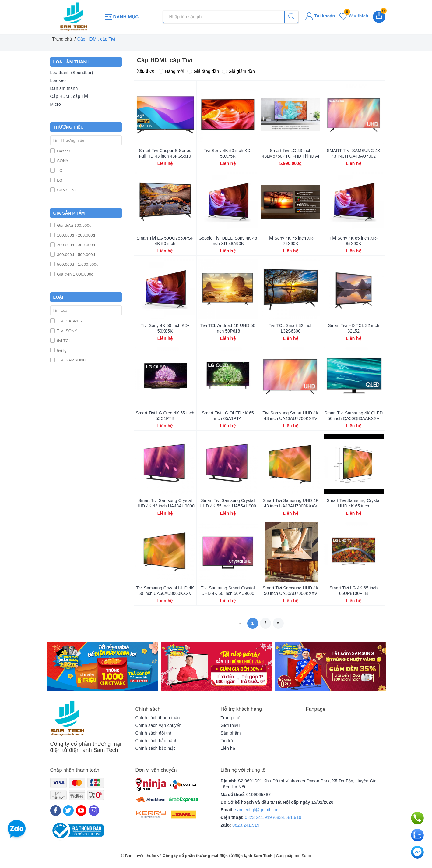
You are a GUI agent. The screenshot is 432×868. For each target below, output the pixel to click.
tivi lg (61, 350)
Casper (63, 151)
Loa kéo (58, 80)
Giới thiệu (230, 725)
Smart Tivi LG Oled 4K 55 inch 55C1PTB (165, 416)
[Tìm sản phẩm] (231, 17)
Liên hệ (228, 748)
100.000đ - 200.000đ (76, 235)
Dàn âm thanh (64, 88)
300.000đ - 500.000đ (76, 255)
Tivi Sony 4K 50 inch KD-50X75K (228, 153)
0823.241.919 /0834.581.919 (273, 817)
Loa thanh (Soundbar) (72, 73)
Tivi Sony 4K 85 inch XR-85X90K (353, 241)
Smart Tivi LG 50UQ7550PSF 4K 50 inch (165, 241)
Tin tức (227, 741)
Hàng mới (171, 71)
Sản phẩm (231, 733)
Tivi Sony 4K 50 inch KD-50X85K (165, 328)
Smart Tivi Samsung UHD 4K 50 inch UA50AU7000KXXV (291, 591)
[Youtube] (81, 811)
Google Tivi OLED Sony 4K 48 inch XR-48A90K (228, 241)
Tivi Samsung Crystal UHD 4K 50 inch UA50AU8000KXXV (165, 591)
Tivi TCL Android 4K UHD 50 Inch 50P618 (228, 328)
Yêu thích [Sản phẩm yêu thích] (354, 16)
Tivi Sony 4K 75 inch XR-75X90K (290, 241)
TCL (60, 171)
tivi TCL (64, 341)
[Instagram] (94, 811)
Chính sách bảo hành (156, 741)
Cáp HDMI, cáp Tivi (69, 96)
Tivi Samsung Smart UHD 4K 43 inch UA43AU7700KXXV (291, 416)
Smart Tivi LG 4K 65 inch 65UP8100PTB (353, 591)
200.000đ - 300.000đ (76, 245)
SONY (62, 161)
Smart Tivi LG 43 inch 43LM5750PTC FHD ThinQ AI (290, 153)
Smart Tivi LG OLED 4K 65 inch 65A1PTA (228, 416)
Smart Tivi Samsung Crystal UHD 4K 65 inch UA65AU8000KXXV (353, 503)
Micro (56, 104)
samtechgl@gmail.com (257, 810)
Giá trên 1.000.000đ (75, 274)
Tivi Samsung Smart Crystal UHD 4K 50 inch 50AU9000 (228, 591)
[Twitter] (68, 811)
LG (59, 180)
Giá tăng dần (203, 71)
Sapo (306, 856)
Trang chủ (231, 718)
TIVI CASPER (69, 321)
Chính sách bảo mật (155, 748)
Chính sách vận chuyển (159, 725)
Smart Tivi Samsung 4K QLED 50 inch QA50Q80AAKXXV (353, 416)
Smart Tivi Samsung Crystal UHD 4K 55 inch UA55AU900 (228, 503)
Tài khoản (320, 16)
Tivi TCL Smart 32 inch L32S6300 (291, 328)
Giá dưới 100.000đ (74, 225)
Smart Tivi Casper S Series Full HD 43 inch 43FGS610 (165, 153)
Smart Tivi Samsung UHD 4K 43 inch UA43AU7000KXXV (291, 503)
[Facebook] (56, 811)
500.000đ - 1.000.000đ (77, 264)
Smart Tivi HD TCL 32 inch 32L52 (353, 328)
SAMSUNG (67, 190)
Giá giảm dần (238, 71)
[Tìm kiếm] (291, 17)
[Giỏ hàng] (379, 17)
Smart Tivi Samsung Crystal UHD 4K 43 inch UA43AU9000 (165, 503)
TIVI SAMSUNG (71, 360)
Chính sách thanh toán (158, 718)
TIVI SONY (67, 331)
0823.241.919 (246, 825)
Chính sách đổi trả (154, 733)
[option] (103, 667)
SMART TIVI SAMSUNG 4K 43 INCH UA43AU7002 (353, 153)
